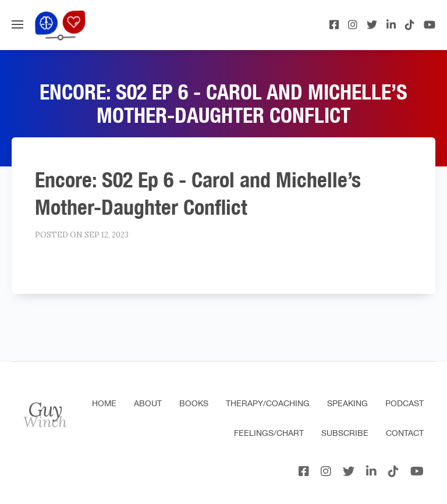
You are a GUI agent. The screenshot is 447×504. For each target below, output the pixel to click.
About (148, 403)
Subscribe (345, 433)
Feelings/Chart (269, 433)
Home (104, 403)
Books (194, 403)
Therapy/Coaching (268, 403)
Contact (405, 433)
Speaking (347, 403)
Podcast (405, 403)
